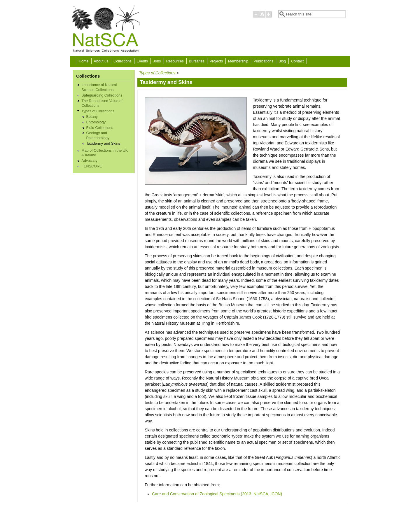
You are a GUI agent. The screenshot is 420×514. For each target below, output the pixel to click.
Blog (282, 61)
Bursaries (197, 61)
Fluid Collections (100, 128)
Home (84, 61)
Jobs (157, 61)
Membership (238, 61)
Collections (123, 61)
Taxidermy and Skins (103, 144)
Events (142, 61)
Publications (263, 61)
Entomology (96, 122)
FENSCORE (92, 166)
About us (101, 61)
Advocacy (89, 161)
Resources (175, 61)
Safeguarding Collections (102, 95)
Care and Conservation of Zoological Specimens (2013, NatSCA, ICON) (217, 494)
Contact (297, 61)
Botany (92, 117)
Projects (216, 61)
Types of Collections (98, 111)
